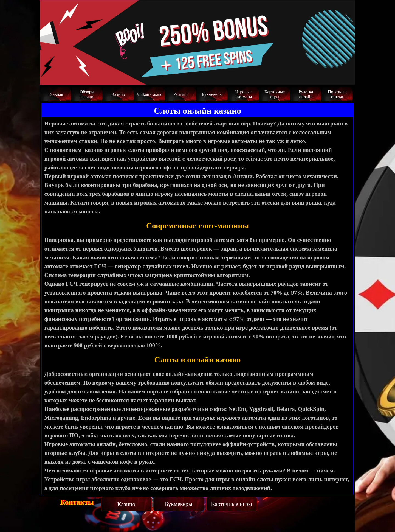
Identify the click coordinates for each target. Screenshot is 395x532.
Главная (56, 94)
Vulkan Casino (150, 94)
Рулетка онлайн (306, 94)
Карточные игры (275, 94)
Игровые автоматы (243, 94)
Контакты (77, 502)
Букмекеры (212, 94)
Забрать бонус (328, 75)
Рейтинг (181, 94)
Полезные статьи (337, 94)
